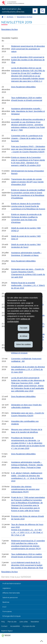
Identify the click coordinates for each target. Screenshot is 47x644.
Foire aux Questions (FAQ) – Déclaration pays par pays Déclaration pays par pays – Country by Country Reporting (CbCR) (28, 149)
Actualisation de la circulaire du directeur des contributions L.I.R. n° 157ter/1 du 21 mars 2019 (28, 369)
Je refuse (24, 336)
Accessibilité (15, 626)
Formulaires (7, 611)
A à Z (4, 607)
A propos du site (29, 626)
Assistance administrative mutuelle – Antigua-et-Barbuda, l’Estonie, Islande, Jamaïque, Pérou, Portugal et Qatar (27, 465)
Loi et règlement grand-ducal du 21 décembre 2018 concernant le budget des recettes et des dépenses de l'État (27, 565)
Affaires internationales (11, 593)
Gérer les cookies (23, 344)
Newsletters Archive (25, 17)
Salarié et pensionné (10, 598)
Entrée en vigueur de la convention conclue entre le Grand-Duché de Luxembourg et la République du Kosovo (28, 206)
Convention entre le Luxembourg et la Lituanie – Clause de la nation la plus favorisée (27, 138)
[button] (35, 11)
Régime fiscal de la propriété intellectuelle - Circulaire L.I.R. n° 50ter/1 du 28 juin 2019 (28, 285)
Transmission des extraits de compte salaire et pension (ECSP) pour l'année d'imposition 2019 (27, 182)
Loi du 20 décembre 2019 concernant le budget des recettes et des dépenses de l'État (28, 60)
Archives (10, 17)
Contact (4, 626)
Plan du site (12, 622)
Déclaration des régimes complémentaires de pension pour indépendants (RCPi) (25, 489)
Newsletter (35, 622)
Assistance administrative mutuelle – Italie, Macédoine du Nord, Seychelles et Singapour (28, 111)
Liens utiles (24, 622)
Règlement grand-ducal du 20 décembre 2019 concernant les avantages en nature (28, 49)
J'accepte (23, 328)
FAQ (3, 622)
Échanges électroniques (12, 616)
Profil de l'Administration (12, 584)
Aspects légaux (7, 631)
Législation (7, 588)
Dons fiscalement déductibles (23, 87)
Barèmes (6, 602)
